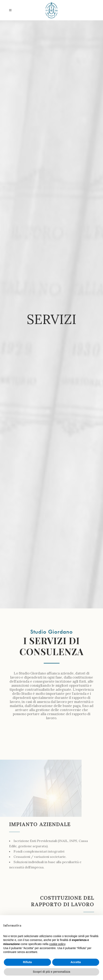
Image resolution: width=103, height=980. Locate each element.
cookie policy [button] (57, 944)
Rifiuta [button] (27, 962)
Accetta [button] (76, 962)
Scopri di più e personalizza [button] (51, 972)
